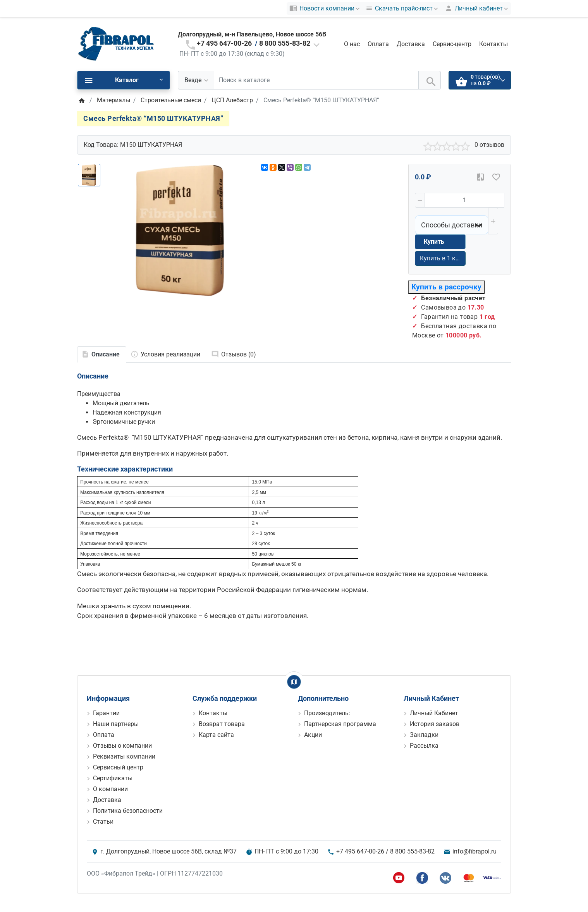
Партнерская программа (340, 724)
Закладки (424, 735)
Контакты (493, 44)
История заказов (435, 724)
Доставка (411, 44)
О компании (110, 789)
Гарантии (106, 713)
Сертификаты (113, 778)
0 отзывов (489, 145)
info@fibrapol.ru (475, 851)
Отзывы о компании (122, 746)
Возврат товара (222, 724)
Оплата (378, 44)
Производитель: (327, 713)
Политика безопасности (128, 811)
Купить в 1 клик (443, 258)
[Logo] (116, 44)
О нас (352, 44)
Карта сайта (216, 735)
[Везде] (196, 80)
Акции (313, 735)
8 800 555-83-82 (285, 43)
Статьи (103, 822)
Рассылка (424, 746)
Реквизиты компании (124, 756)
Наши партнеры (116, 724)
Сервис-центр (452, 44)
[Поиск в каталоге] (316, 80)
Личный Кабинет (434, 713)
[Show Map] (294, 682)
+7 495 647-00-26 (224, 43)
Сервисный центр (118, 767)
